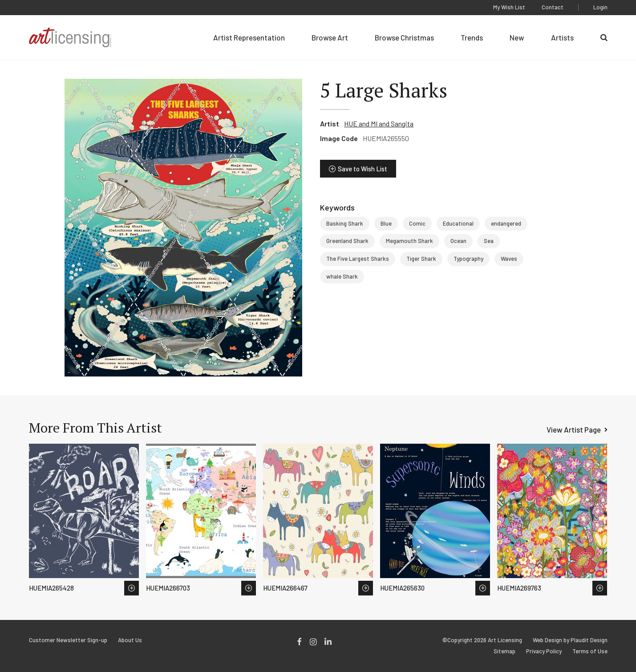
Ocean (458, 241)
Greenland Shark (347, 241)
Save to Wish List (363, 169)
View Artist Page (574, 429)
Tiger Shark (421, 259)
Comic (417, 223)
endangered (506, 223)
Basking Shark (345, 223)
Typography (468, 259)
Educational (458, 223)
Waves (509, 259)
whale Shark (342, 276)
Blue (386, 223)
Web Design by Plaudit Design (570, 640)
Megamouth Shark (409, 241)
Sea (489, 241)
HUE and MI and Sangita (379, 123)
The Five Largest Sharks (358, 259)
